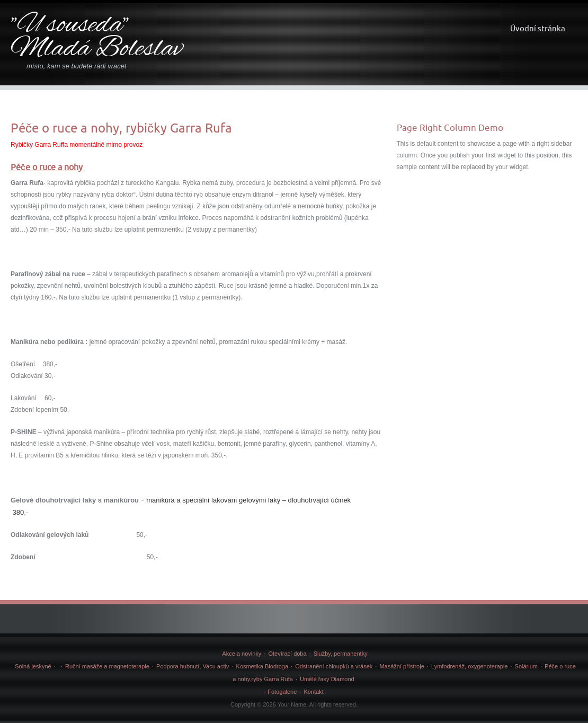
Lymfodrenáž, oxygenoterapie (470, 666)
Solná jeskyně (33, 666)
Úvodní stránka (538, 28)
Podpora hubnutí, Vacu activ (193, 666)
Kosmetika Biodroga (262, 666)
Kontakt (313, 692)
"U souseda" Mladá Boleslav (97, 38)
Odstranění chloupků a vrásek (334, 666)
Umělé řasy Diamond (327, 679)
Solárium (526, 666)
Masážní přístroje (402, 666)
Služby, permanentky (341, 654)
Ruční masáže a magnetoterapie (107, 666)
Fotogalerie (282, 692)
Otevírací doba (287, 654)
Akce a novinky (242, 654)
